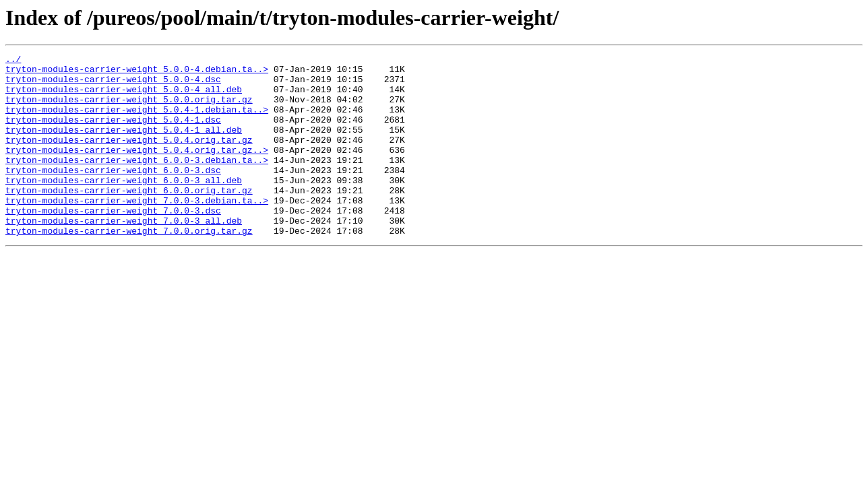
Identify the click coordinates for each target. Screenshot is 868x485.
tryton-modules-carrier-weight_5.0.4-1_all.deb (124, 145)
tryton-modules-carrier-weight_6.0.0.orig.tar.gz (129, 218)
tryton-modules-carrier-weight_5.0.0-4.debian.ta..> (137, 73)
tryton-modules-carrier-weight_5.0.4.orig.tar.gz (129, 158)
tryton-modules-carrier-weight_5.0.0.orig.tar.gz (129, 109)
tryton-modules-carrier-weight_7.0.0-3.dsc (113, 243)
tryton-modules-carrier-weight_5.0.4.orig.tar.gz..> (137, 170)
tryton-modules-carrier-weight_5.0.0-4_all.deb (124, 97)
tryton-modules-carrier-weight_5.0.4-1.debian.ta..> (137, 121)
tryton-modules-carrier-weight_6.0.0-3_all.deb (124, 206)
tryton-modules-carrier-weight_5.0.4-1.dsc (113, 133)
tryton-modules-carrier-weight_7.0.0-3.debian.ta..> (137, 230)
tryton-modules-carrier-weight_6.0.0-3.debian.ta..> (137, 182)
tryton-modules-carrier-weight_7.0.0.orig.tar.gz (129, 267)
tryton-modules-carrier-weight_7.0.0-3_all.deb (124, 255)
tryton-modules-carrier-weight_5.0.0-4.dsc (113, 85)
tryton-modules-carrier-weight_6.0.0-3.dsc (113, 194)
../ (13, 61)
